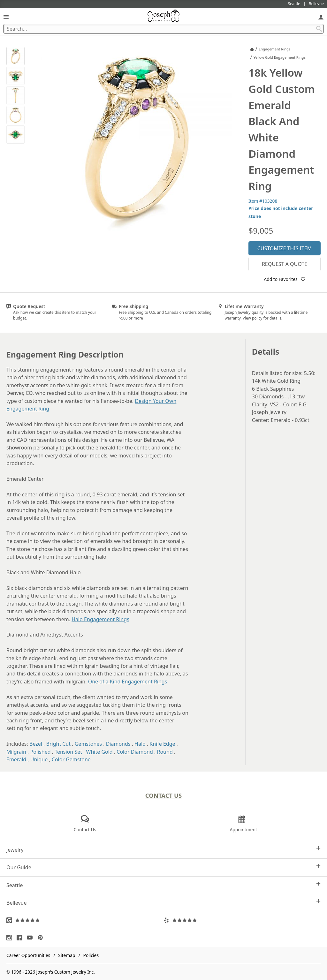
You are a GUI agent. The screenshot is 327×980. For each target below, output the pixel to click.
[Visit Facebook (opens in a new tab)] (21, 938)
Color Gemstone (71, 759)
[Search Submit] (319, 29)
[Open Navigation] (6, 17)
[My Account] (321, 17)
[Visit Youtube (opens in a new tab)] (31, 938)
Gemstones (88, 744)
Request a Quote (285, 264)
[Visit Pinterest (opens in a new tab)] (42, 938)
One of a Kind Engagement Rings (128, 682)
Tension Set (68, 752)
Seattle (163, 885)
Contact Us (164, 795)
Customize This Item (285, 248)
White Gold (99, 752)
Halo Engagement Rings (100, 619)
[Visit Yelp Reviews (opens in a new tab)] (242, 920)
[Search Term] (163, 29)
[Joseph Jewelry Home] (252, 49)
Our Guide (163, 867)
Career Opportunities (28, 955)
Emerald (16, 759)
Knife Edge (162, 744)
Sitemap (67, 955)
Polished (41, 752)
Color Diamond (135, 752)
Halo (140, 744)
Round (165, 752)
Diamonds (118, 744)
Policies (91, 955)
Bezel (36, 744)
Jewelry (163, 850)
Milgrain (16, 752)
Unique (39, 759)
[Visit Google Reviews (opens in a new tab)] (85, 920)
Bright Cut (59, 744)
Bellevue (163, 903)
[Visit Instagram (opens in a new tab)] (11, 938)
